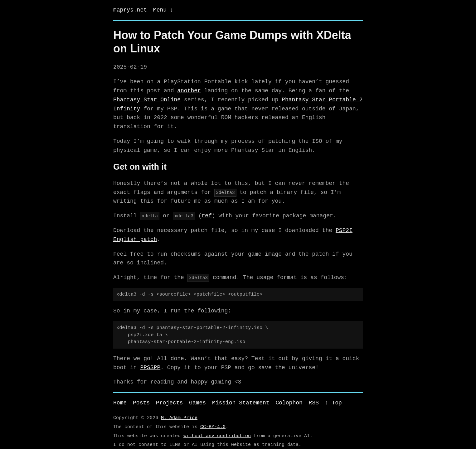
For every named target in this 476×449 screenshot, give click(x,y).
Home (120, 403)
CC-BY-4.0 (213, 427)
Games (197, 403)
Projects (169, 403)
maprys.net (130, 10)
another (189, 91)
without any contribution (217, 436)
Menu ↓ (163, 10)
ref (206, 216)
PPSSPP (150, 368)
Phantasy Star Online (147, 100)
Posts (141, 403)
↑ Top (333, 403)
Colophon (289, 403)
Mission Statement (241, 403)
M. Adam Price (179, 418)
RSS (314, 403)
